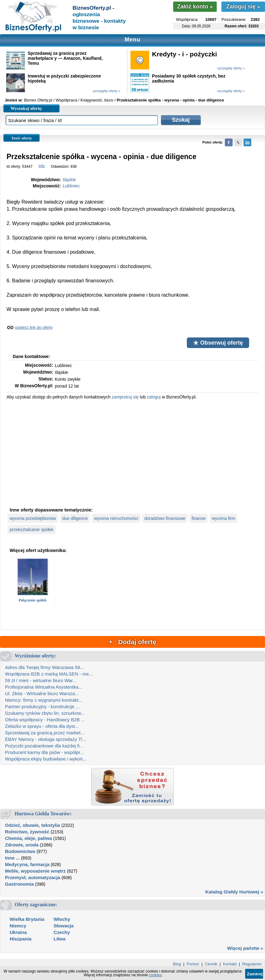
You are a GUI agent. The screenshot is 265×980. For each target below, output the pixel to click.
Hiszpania (21, 939)
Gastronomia (19, 884)
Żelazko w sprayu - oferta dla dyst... (42, 726)
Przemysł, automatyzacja (33, 877)
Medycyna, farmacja (27, 864)
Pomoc (193, 964)
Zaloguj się (243, 7)
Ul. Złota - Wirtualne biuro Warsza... (42, 693)
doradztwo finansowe (165, 518)
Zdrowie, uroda (22, 845)
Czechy (62, 932)
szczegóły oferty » (231, 68)
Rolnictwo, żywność (27, 832)
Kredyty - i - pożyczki (185, 54)
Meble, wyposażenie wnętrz (35, 871)
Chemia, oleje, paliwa (28, 838)
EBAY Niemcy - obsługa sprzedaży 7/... (45, 739)
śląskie (69, 180)
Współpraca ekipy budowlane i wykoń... (46, 759)
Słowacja (64, 926)
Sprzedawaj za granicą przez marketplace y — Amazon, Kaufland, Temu (65, 58)
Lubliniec (71, 186)
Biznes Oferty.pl (38, 100)
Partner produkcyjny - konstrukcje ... (42, 707)
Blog (177, 964)
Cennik (211, 964)
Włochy (62, 919)
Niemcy (18, 926)
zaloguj (154, 397)
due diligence (75, 518)
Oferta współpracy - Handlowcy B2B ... (45, 720)
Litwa (59, 939)
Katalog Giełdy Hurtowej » (234, 892)
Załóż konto (195, 7)
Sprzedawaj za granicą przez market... (45, 733)
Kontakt (230, 964)
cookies (155, 975)
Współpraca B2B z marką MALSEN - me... (49, 674)
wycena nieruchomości (116, 518)
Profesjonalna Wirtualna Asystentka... (44, 687)
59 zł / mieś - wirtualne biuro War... (41, 680)
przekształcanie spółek (32, 530)
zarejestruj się (125, 397)
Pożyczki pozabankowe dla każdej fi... (44, 746)
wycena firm (223, 518)
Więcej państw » (245, 948)
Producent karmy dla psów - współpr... (44, 752)
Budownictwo (20, 851)
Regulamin (252, 964)
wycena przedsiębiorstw (33, 518)
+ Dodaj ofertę (132, 642)
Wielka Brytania (27, 919)
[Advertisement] (132, 453)
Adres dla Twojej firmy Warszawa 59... (44, 667)
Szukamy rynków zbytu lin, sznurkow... (45, 713)
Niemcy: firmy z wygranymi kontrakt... (44, 700)
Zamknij (255, 974)
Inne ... (12, 858)
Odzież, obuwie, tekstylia (33, 825)
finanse (199, 518)
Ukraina (18, 932)
